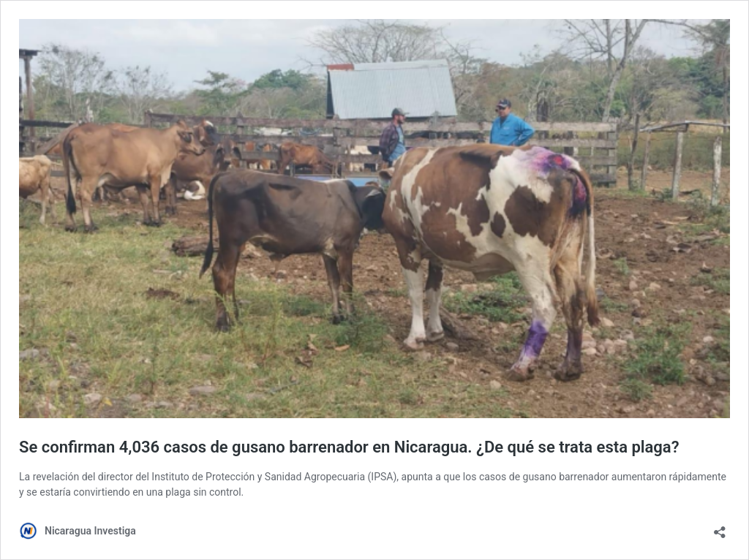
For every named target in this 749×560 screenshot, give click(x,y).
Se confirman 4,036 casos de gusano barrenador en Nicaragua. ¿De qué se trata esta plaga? (349, 447)
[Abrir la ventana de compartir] (720, 527)
